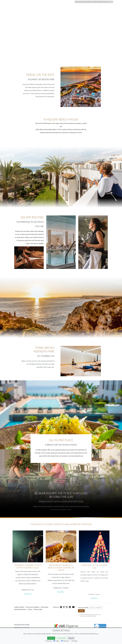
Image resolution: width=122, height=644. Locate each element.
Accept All (51, 638)
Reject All (71, 638)
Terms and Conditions (33, 607)
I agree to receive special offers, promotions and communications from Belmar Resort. (90, 615)
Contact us (85, 2)
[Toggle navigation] (110, 5)
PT (99, 2)
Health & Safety (19, 607)
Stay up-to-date (83, 608)
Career (30, 609)
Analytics (57, 641)
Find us (78, 2)
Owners (92, 2)
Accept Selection (61, 638)
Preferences (65, 641)
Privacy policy (38, 609)
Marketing (74, 641)
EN (97, 2)
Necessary (48, 641)
